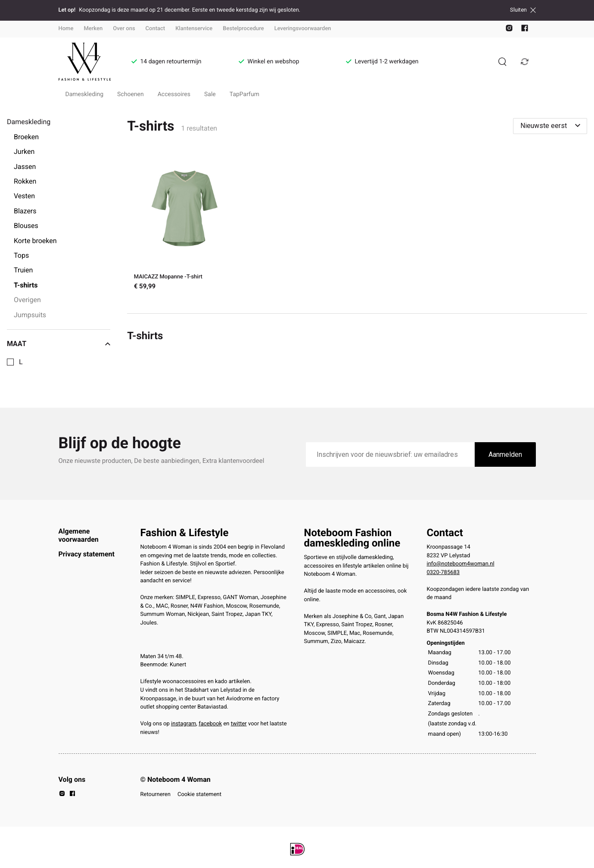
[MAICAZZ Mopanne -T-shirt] (185, 224)
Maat (59, 344)
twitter (239, 724)
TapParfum (244, 94)
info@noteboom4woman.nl (461, 564)
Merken (93, 29)
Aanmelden (505, 454)
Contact (155, 29)
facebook (210, 724)
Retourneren (155, 795)
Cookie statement (199, 795)
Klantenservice (194, 29)
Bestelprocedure (243, 29)
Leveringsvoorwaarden (303, 29)
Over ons (124, 29)
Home (66, 29)
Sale (210, 94)
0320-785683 (443, 573)
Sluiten (523, 10)
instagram (183, 724)
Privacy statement (87, 554)
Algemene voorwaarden (79, 535)
